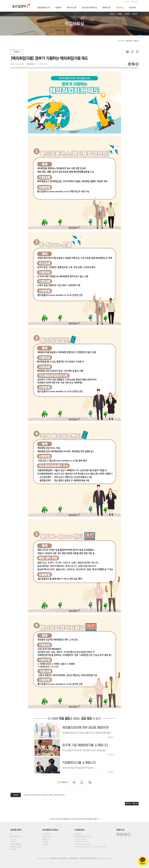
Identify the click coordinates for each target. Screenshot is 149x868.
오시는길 (13, 839)
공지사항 (135, 2)
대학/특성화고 (47, 834)
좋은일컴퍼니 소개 (16, 837)
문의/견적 (45, 844)
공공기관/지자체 (47, 837)
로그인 (127, 2)
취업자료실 (46, 842)
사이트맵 (13, 849)
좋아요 (63, 782)
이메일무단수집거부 (16, 847)
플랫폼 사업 (46, 839)
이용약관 (13, 842)
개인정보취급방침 (16, 844)
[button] (128, 804)
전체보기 (17, 52)
